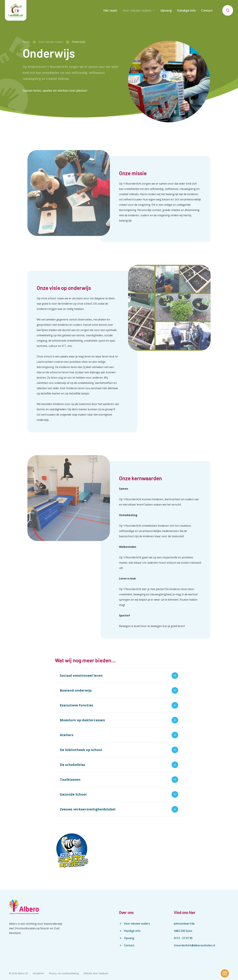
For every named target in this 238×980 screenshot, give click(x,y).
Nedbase (103, 973)
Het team (110, 10)
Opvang (166, 10)
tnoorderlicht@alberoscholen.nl (194, 945)
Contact (207, 10)
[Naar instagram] (225, 973)
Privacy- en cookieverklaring (64, 973)
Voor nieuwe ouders (137, 10)
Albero (21, 973)
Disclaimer (38, 973)
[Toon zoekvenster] (228, 10)
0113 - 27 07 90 (183, 938)
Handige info (186, 10)
